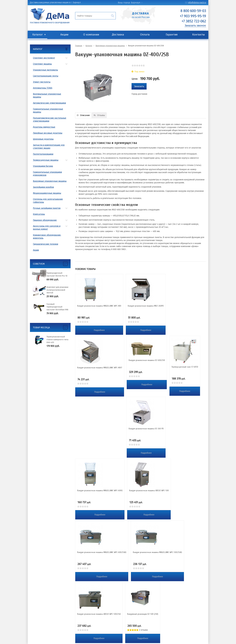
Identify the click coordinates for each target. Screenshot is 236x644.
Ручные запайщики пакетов (47, 208)
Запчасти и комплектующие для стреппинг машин (49, 147)
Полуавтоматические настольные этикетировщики (50, 120)
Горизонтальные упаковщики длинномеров (47, 174)
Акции (64, 35)
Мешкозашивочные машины (47, 193)
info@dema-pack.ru (197, 2)
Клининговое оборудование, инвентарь (47, 237)
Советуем (39, 264)
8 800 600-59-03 (193, 11)
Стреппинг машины (42, 64)
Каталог (38, 35)
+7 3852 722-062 (194, 21)
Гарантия (172, 35)
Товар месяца (41, 327)
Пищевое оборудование (45, 220)
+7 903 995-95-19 (193, 16)
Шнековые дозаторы (43, 139)
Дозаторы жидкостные (44, 127)
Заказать (139, 86)
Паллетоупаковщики (43, 154)
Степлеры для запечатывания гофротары (48, 201)
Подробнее (99, 330)
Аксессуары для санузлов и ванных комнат (47, 228)
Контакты (199, 35)
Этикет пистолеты (42, 82)
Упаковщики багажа (43, 166)
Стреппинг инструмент (44, 58)
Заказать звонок (195, 26)
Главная (79, 46)
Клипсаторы (39, 214)
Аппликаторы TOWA (43, 88)
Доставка (118, 35)
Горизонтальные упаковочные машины (48, 111)
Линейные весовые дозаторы (48, 133)
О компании (91, 35)
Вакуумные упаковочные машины (50, 181)
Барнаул (136, 3)
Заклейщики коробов (43, 187)
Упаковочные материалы (45, 70)
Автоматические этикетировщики (49, 103)
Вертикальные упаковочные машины (47, 95)
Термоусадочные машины (46, 160)
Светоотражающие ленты (46, 76)
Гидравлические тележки (46, 244)
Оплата (145, 35)
